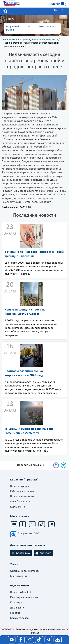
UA (55, 11)
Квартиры (16, 603)
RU (61, 11)
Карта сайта (18, 507)
